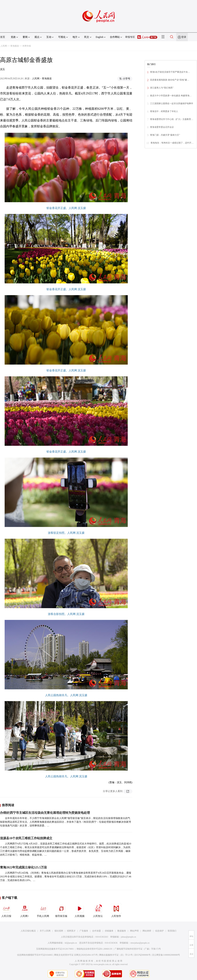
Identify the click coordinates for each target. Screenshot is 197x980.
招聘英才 (71, 931)
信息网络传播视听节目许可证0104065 (35, 955)
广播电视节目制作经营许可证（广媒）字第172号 (138, 949)
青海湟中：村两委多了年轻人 (164, 111)
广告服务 (84, 931)
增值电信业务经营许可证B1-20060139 (94, 949)
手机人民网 (43, 910)
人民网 (4, 46)
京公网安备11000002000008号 (166, 955)
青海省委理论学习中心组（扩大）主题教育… (172, 119)
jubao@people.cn (129, 937)
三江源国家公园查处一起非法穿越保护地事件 (172, 103)
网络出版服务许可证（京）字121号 (116, 955)
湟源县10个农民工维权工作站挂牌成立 (26, 838)
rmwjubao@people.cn (140, 943)
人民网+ (25, 910)
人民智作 (116, 910)
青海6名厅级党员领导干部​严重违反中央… (170, 72)
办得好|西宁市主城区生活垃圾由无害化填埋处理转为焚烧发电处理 (45, 813)
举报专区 (130, 37)
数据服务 (122, 931)
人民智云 (98, 910)
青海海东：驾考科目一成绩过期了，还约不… (172, 143)
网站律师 (147, 931)
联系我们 (172, 931)
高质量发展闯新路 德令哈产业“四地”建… (170, 80)
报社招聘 (59, 931)
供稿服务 (109, 931)
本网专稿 (27, 46)
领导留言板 (61, 910)
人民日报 (6, 910)
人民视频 (80, 910)
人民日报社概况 (28, 931)
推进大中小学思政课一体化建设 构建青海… (171, 96)
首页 (3, 37)
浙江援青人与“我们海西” (162, 88)
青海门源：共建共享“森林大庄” (165, 135)
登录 (184, 37)
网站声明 (134, 931)
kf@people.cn (71, 943)
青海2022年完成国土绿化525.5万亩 (23, 867)
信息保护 (159, 931)
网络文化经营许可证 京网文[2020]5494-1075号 (76, 955)
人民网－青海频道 (42, 78)
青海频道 (15, 46)
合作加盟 (96, 931)
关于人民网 (45, 931)
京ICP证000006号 (142, 955)
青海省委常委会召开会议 (162, 127)
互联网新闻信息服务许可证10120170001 (55, 949)
